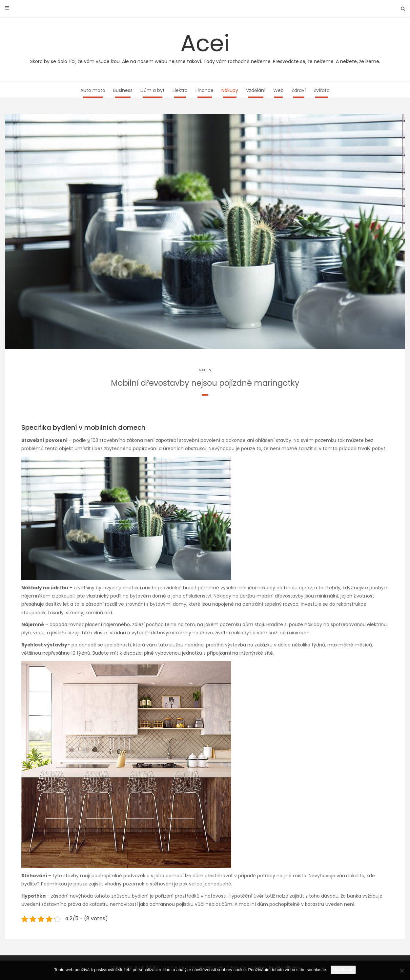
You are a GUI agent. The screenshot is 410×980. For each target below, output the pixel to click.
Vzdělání (256, 90)
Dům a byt (153, 90)
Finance (205, 90)
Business (123, 90)
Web (278, 90)
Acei (205, 46)
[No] (402, 970)
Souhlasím (343, 970)
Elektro (180, 90)
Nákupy (230, 90)
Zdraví (299, 90)
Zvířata (322, 90)
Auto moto (93, 90)
